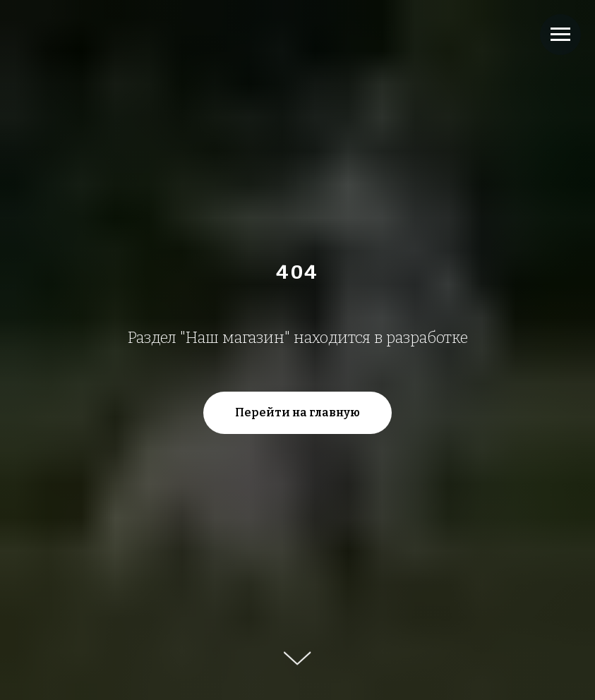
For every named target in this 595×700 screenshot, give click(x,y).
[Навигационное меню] (560, 35)
